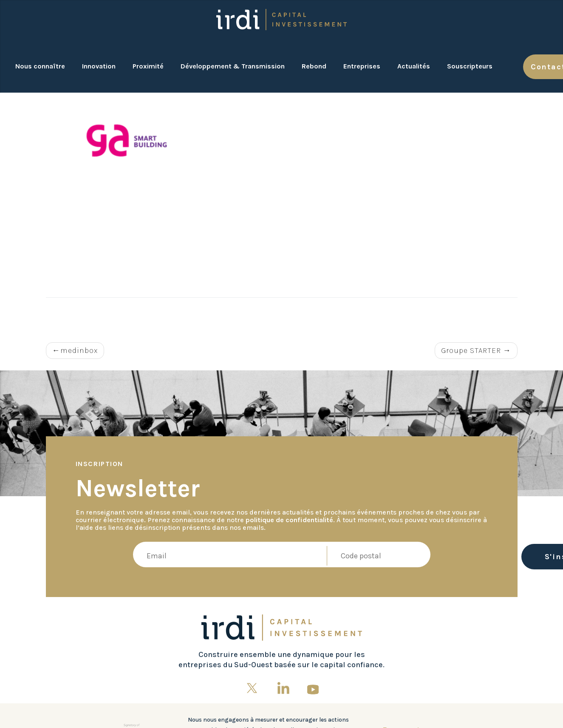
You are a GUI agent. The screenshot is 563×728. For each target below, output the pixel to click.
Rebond (314, 66)
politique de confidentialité (289, 520)
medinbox (79, 350)
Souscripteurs (470, 66)
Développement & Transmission (233, 66)
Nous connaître (40, 66)
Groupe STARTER (471, 350)
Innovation (99, 66)
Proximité (148, 66)
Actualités (414, 66)
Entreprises (362, 66)
